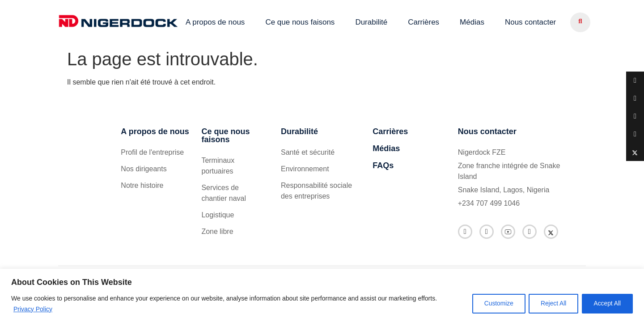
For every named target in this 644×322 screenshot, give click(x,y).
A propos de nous (215, 22)
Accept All (606, 304)
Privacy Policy (33, 309)
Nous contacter (530, 22)
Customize (492, 304)
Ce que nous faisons (300, 22)
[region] (322, 295)
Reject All (550, 304)
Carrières (424, 22)
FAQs (383, 165)
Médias (472, 22)
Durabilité (371, 22)
